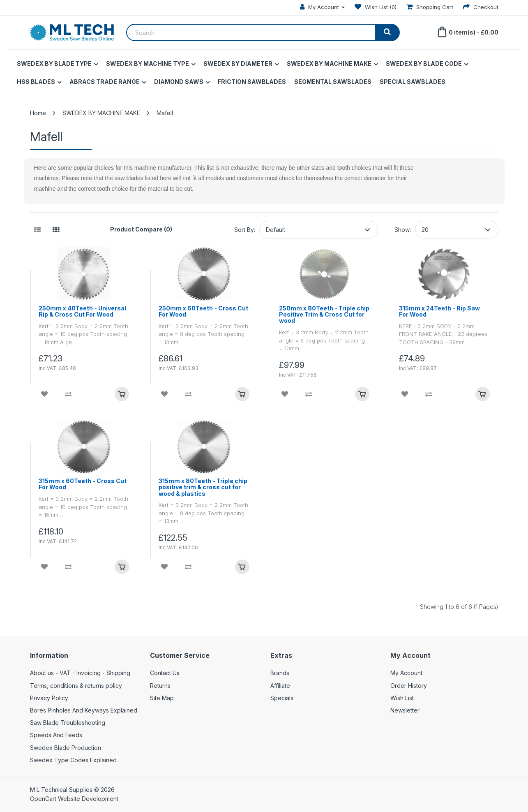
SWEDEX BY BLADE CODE (424, 64)
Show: (403, 230)
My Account (406, 673)
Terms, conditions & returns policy (76, 686)
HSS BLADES (36, 82)
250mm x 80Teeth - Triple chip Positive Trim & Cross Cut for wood (324, 315)
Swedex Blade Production (66, 748)
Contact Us (165, 673)
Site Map (162, 698)
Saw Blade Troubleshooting (68, 723)
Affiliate (280, 686)
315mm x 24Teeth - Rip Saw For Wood (439, 311)
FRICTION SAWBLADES (252, 82)
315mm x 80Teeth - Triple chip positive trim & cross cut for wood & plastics (203, 487)
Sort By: (245, 230)
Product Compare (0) (141, 229)
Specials (282, 698)
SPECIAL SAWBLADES (413, 82)
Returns (160, 686)
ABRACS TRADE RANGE (105, 82)
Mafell (165, 113)
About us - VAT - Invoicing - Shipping (80, 673)
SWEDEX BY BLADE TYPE (54, 64)
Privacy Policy (49, 698)
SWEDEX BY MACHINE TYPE (148, 64)
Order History (409, 686)
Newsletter (405, 710)
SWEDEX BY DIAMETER (238, 64)
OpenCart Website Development (74, 799)
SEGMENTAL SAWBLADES (333, 82)
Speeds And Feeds (56, 735)
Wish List (402, 698)
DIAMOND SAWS (179, 82)
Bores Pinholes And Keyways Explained (84, 710)
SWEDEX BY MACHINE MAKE (329, 64)
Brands (280, 673)
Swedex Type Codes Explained (73, 760)
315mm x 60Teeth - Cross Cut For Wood (83, 484)
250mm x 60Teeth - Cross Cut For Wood (203, 311)
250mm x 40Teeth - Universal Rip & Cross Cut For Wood (82, 311)
